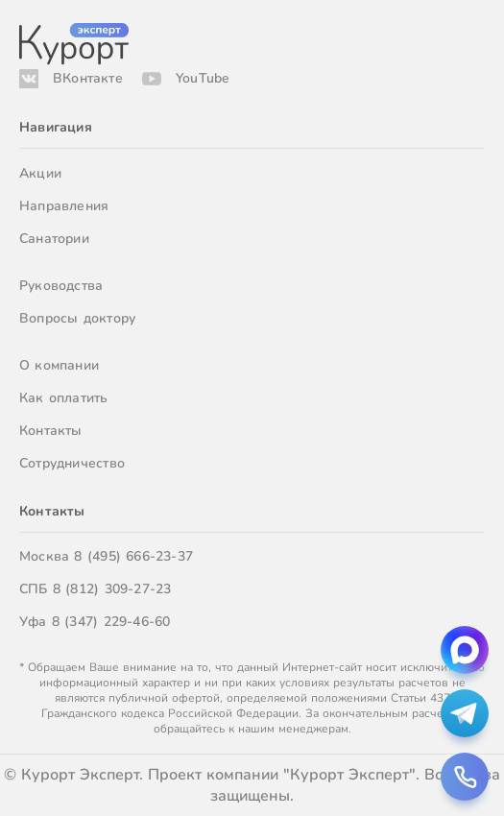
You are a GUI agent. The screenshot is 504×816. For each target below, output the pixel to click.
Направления (64, 206)
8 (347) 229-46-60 (111, 622)
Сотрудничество (72, 463)
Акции (40, 173)
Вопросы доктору (77, 318)
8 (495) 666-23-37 (133, 556)
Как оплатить (64, 398)
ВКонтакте (88, 78)
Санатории (54, 239)
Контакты (51, 431)
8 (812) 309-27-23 (112, 589)
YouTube (203, 78)
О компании (59, 365)
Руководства (61, 286)
